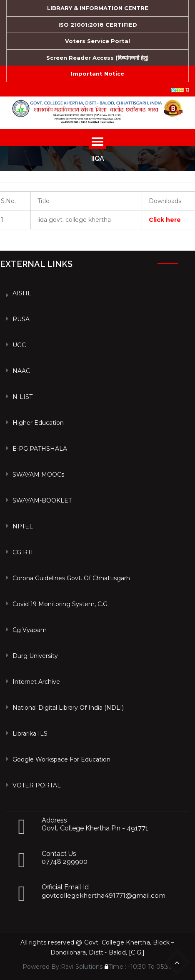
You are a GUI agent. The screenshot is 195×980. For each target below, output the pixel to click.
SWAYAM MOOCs (38, 475)
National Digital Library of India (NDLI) (68, 708)
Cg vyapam (30, 630)
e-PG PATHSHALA (40, 449)
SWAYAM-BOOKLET (42, 500)
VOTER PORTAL (37, 785)
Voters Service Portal (97, 41)
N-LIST (22, 397)
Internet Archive (36, 682)
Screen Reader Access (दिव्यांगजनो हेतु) (97, 58)
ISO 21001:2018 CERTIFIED (98, 25)
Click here (165, 220)
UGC (19, 345)
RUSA (21, 319)
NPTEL (23, 526)
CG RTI (23, 552)
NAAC (21, 371)
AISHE (22, 293)
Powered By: (42, 967)
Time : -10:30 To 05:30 (139, 967)
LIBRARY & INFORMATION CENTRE (98, 8)
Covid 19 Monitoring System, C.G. (61, 604)
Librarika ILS (30, 734)
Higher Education (38, 423)
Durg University (35, 656)
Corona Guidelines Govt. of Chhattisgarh (71, 578)
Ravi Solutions (82, 967)
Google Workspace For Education (61, 759)
